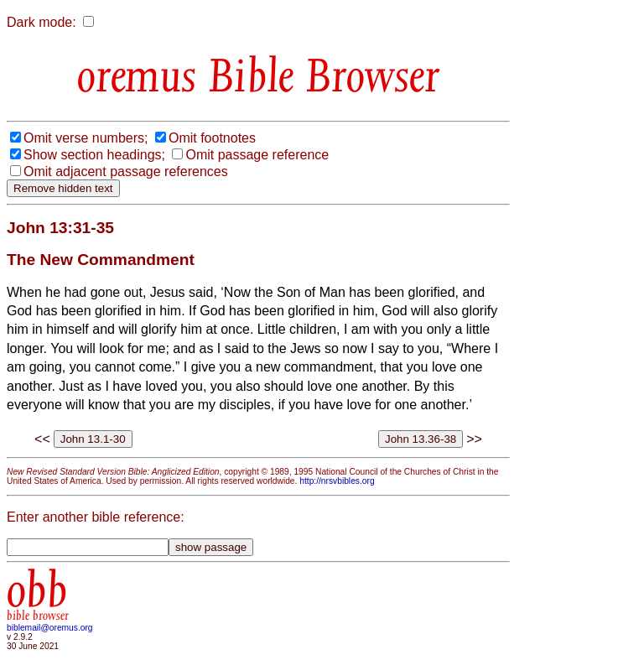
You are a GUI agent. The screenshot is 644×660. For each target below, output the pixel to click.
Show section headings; (94, 155)
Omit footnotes (212, 138)
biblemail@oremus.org (50, 628)
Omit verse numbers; (86, 138)
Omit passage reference (257, 155)
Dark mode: (42, 22)
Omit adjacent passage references (126, 171)
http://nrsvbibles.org (337, 481)
